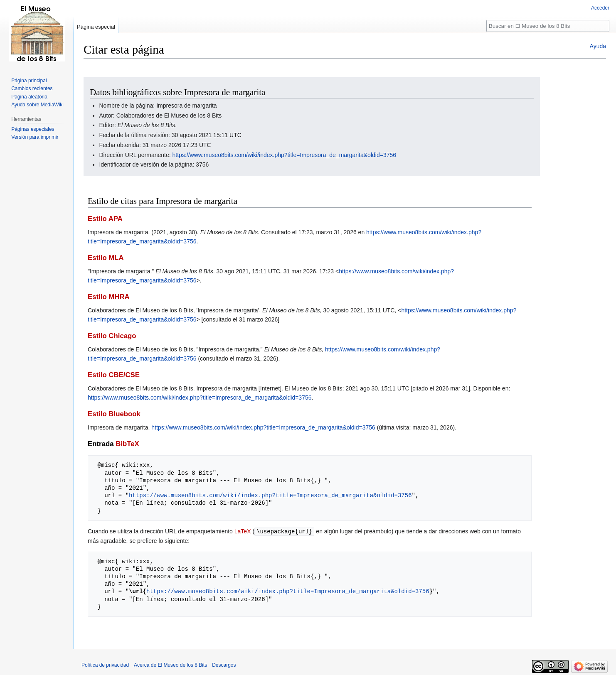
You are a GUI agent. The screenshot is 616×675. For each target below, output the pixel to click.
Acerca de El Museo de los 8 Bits (170, 665)
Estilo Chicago (112, 336)
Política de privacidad (105, 665)
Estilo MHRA (109, 297)
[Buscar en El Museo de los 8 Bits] (548, 26)
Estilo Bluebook (114, 414)
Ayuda (598, 46)
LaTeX (243, 531)
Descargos (224, 665)
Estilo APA (105, 219)
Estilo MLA (106, 258)
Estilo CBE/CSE (114, 375)
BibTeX (127, 444)
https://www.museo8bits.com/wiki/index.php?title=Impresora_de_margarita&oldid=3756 (285, 155)
